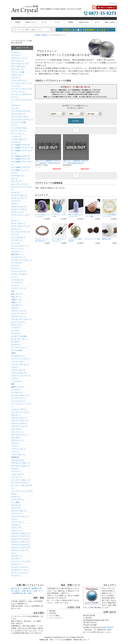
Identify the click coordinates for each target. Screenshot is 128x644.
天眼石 (14, 353)
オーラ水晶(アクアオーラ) (20, 145)
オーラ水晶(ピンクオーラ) (20, 167)
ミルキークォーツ (17, 474)
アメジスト (15, 108)
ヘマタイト (15, 446)
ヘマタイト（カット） (19, 449)
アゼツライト (16, 78)
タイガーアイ (16, 333)
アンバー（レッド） (18, 134)
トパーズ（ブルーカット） (21, 364)
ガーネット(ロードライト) (20, 226)
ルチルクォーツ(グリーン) (20, 536)
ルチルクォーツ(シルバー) (20, 539)
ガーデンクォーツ (17, 212)
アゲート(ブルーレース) (20, 64)
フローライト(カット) (19, 418)
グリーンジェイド (17, 249)
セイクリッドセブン (18, 322)
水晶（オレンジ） (17, 294)
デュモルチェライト (18, 356)
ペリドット (15, 452)
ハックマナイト (17, 381)
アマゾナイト (16, 105)
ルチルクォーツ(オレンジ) (20, 533)
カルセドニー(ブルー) (19, 209)
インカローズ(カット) (19, 139)
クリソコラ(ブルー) (18, 237)
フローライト (16, 415)
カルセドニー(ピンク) (19, 207)
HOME (18, 22)
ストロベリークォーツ (19, 314)
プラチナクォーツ (17, 440)
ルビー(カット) (16, 556)
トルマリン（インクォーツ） (21, 376)
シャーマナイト (17, 283)
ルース (58, 22)
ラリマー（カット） (18, 522)
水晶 (13, 291)
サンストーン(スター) (19, 274)
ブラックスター (17, 429)
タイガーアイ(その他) (19, 336)
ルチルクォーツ (17, 531)
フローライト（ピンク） (20, 426)
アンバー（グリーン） (19, 131)
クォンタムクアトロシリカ (21, 232)
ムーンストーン (17, 477)
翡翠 (13, 384)
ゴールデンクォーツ (18, 257)
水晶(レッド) (16, 302)
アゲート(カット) (17, 61)
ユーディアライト (17, 499)
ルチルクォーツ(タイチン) (20, 542)
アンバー (14, 125)
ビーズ (44, 22)
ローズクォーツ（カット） (21, 570)
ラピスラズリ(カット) (19, 511)
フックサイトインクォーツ (21, 412)
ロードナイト (16, 576)
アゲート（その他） (18, 72)
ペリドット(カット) (18, 455)
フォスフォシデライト (19, 409)
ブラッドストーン (17, 432)
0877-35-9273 (108, 627)
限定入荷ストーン (17, 254)
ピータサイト (16, 390)
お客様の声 (26, 588)
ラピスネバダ (16, 505)
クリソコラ (15, 235)
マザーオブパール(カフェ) (20, 466)
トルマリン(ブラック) (19, 373)
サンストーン (16, 268)
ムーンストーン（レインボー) (22, 491)
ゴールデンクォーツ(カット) (21, 260)
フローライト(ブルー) (19, 424)
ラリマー (14, 519)
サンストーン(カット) (19, 271)
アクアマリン (16, 55)
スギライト (15, 308)
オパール (14, 179)
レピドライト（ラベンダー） (21, 562)
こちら (106, 632)
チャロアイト (16, 345)
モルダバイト (16, 497)
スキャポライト (17, 305)
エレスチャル (16, 142)
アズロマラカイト (17, 75)
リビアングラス (17, 528)
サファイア (15, 266)
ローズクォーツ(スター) (20, 567)
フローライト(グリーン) (20, 421)
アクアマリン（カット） (20, 58)
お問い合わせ (27, 591)
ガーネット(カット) (18, 223)
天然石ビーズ (46, 35)
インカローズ (16, 136)
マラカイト (15, 469)
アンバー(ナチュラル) (19, 128)
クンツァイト (16, 243)
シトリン (14, 277)
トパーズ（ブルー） (18, 362)
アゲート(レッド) (17, 69)
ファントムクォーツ (18, 401)
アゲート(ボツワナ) (18, 66)
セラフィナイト (17, 325)
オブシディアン (17, 181)
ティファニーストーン (19, 347)
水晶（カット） (17, 297)
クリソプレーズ (17, 240)
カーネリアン (16, 193)
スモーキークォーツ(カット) (21, 319)
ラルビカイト (16, 525)
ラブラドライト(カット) (20, 516)
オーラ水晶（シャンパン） (21, 170)
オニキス (14, 173)
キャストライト (17, 229)
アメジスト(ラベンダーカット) (22, 120)
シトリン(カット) (17, 280)
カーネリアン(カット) (19, 195)
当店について (38, 591)
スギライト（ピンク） (19, 311)
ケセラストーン (17, 252)
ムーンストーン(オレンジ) (20, 480)
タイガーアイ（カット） (20, 339)
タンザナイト (16, 342)
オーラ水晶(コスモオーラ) (20, 156)
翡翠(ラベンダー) (17, 387)
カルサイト (15, 204)
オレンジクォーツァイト (20, 184)
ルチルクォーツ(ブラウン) (20, 545)
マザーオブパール (17, 460)
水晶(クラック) (16, 300)
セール (97, 22)
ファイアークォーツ (18, 398)
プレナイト (15, 443)
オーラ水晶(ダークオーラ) (20, 159)
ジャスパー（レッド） (19, 288)
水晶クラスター (31, 22)
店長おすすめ (84, 22)
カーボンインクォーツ (19, 198)
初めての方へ (16, 588)
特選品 (71, 22)
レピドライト (16, 559)
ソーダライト (16, 328)
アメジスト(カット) (18, 114)
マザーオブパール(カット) (20, 463)
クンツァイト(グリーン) (20, 246)
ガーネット (15, 221)
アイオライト (16, 52)
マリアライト (16, 471)
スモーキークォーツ (18, 316)
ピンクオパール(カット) (20, 395)
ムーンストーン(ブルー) (20, 483)
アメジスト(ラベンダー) (20, 117)
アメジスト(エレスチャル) (20, 111)
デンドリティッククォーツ (21, 359)
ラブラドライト (17, 514)
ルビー (14, 553)
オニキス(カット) (17, 176)
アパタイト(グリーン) (19, 81)
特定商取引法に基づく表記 (22, 593)
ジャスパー (15, 285)
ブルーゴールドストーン (20, 435)
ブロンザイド (16, 438)
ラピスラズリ (16, 508)
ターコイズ (15, 331)
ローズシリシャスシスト (20, 573)
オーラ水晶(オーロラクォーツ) (22, 148)
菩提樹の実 (15, 457)
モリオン (14, 494)
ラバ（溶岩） (16, 502)
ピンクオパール (17, 393)
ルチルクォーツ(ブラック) (20, 547)
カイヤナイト (16, 201)
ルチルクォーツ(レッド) (20, 550)
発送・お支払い (110, 22)
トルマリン (15, 367)
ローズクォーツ (17, 564)
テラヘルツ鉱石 (17, 350)
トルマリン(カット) (18, 370)
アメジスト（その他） (19, 122)
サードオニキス (17, 263)
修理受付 (35, 588)
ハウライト (15, 378)
